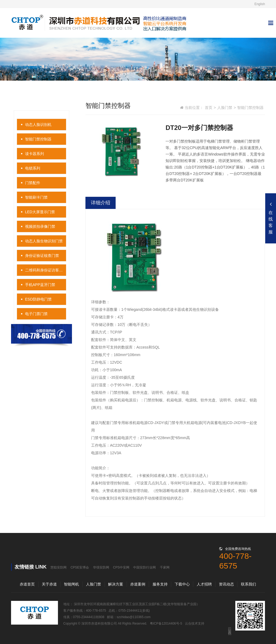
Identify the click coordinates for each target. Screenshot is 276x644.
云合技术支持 (195, 624)
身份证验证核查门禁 (42, 256)
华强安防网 (101, 567)
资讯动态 (226, 584)
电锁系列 (33, 168)
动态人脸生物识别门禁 (44, 241)
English (260, 4)
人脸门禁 (225, 108)
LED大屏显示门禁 (40, 212)
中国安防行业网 (144, 567)
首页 (209, 108)
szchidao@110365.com (134, 617)
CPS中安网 (121, 567)
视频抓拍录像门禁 (40, 226)
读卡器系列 (34, 154)
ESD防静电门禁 (38, 299)
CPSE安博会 (80, 567)
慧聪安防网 (58, 567)
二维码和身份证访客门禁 (46, 270)
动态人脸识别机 (38, 125)
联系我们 (249, 584)
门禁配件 (33, 183)
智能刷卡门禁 (36, 197)
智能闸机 (71, 584)
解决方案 (116, 584)
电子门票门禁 (36, 314)
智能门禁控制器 (38, 139)
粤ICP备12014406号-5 (166, 624)
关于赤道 (49, 584)
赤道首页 (27, 584)
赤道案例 (138, 584)
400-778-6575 (96, 611)
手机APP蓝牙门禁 (40, 285)
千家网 (165, 567)
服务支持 (160, 584)
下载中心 (182, 584)
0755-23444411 (130, 611)
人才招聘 (204, 584)
